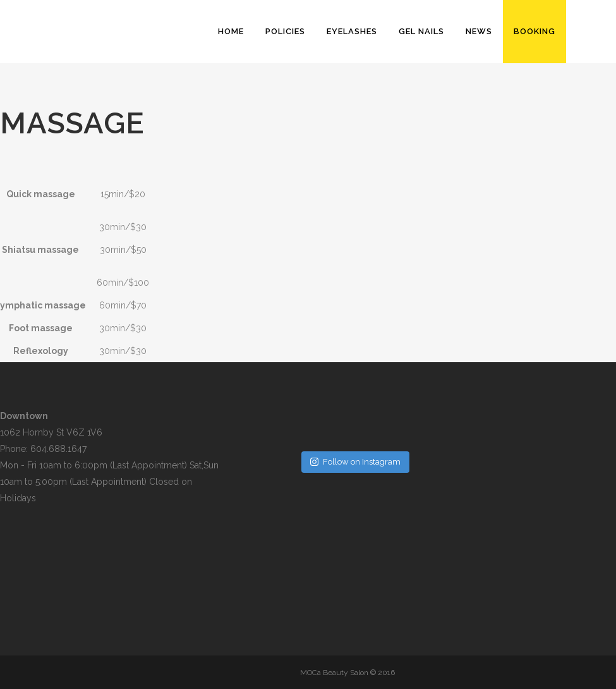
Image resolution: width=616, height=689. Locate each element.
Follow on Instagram (355, 462)
